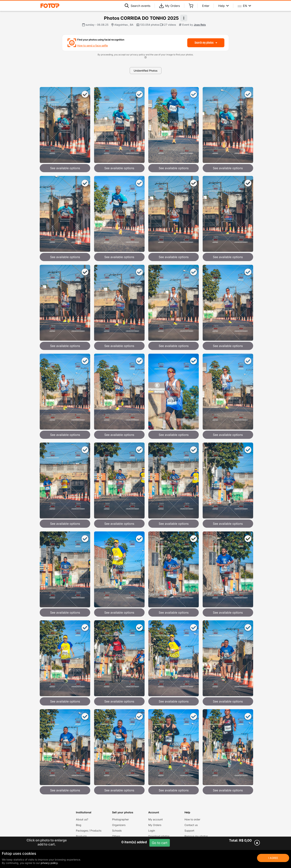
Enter (206, 6)
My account (156, 819)
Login (152, 831)
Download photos (159, 836)
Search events (138, 6)
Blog (79, 825)
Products (81, 836)
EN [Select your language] (244, 6)
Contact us (191, 825)
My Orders (170, 6)
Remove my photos (196, 836)
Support (189, 831)
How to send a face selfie (93, 45)
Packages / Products (89, 831)
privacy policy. (49, 863)
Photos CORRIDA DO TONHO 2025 (141, 18)
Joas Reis (200, 25)
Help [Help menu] (224, 6)
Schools (117, 831)
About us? (82, 819)
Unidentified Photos (145, 71)
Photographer (120, 819)
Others (116, 836)
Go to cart (160, 843)
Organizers (119, 825)
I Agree (273, 858)
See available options (65, 168)
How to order (192, 819)
